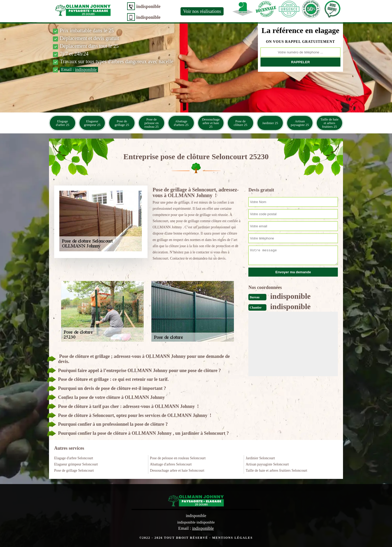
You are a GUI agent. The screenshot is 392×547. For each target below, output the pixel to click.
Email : (79, 70)
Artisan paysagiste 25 (300, 123)
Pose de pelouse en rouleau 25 (152, 123)
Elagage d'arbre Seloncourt (74, 458)
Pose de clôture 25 (240, 123)
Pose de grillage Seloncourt (74, 470)
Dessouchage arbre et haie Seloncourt (177, 470)
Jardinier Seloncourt (260, 458)
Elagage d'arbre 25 (63, 123)
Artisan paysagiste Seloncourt (267, 464)
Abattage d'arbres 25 (181, 123)
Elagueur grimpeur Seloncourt (76, 464)
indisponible (139, 6)
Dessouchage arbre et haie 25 (211, 123)
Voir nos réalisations (193, 11)
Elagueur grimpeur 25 (92, 123)
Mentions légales (232, 537)
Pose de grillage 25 (122, 123)
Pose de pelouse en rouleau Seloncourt (178, 458)
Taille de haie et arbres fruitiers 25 (330, 123)
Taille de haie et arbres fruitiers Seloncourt (276, 470)
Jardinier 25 (270, 123)
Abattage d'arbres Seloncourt (171, 464)
